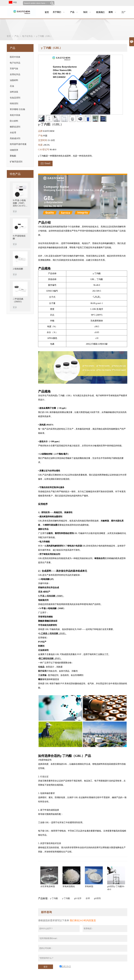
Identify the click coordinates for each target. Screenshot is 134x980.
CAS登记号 (44, 150)
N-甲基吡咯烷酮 (19, 237)
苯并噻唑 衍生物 (17, 109)
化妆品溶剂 (15, 98)
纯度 (41, 145)
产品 (75, 12)
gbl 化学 (78, 898)
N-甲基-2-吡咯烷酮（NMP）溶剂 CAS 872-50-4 (19, 203)
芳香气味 (14, 69)
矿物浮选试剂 (16, 162)
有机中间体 (15, 115)
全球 (88, 898)
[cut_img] (41, 119)
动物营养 (14, 150)
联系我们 (100, 12)
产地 (41, 136)
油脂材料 (14, 80)
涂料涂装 (14, 92)
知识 (88, 12)
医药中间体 (15, 57)
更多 (15, 211)
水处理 (13, 133)
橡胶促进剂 (15, 127)
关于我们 (59, 12)
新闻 (113, 12)
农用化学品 (15, 74)
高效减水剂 (15, 138)
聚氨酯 (13, 156)
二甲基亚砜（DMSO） (18, 300)
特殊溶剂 (14, 104)
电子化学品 (27, 36)
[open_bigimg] (80, 85)
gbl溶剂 (97, 898)
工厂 (123, 12)
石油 (12, 86)
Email (45, 164)
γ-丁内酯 (54, 898)
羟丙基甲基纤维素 (18, 144)
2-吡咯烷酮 (18, 269)
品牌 (41, 131)
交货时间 (43, 140)
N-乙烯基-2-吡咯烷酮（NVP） (53, 633)
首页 (47, 12)
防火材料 (14, 121)
